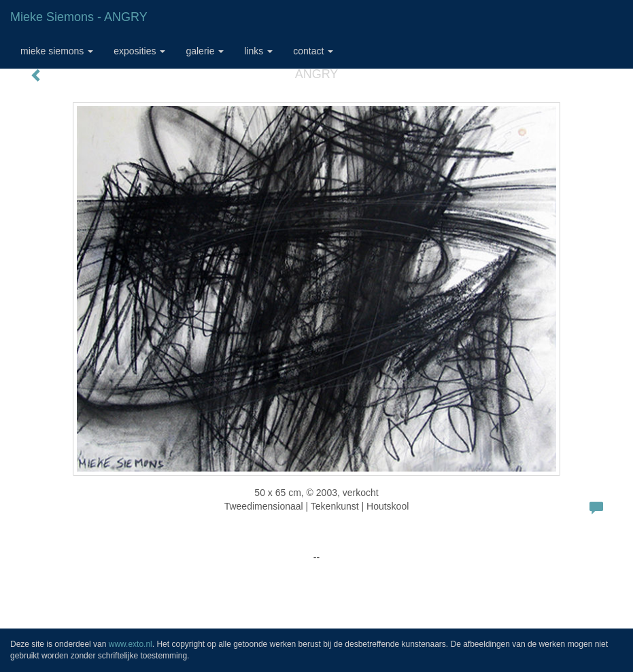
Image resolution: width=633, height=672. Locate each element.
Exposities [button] (139, 51)
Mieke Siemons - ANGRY (79, 17)
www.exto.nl (131, 644)
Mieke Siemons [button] (57, 51)
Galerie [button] (205, 51)
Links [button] (258, 51)
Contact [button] (313, 51)
